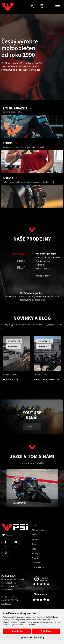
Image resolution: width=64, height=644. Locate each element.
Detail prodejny (42, 276)
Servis (35, 535)
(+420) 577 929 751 (10, 597)
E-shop (35, 558)
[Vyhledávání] (32, 7)
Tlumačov (18, 254)
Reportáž (44, 346)
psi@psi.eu (40, 265)
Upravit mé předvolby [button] (32, 637)
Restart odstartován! (46, 380)
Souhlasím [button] (17, 631)
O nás (35, 544)
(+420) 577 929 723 (10, 600)
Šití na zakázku (39, 530)
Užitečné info (38, 567)
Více (43, 300)
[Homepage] (14, 7)
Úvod (35, 525)
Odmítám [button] (46, 631)
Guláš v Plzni (10, 380)
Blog (34, 549)
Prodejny (36, 553)
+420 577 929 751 (43, 268)
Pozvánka (13, 346)
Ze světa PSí (14, 341)
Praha (21, 261)
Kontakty (36, 563)
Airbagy (36, 539)
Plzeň (21, 267)
